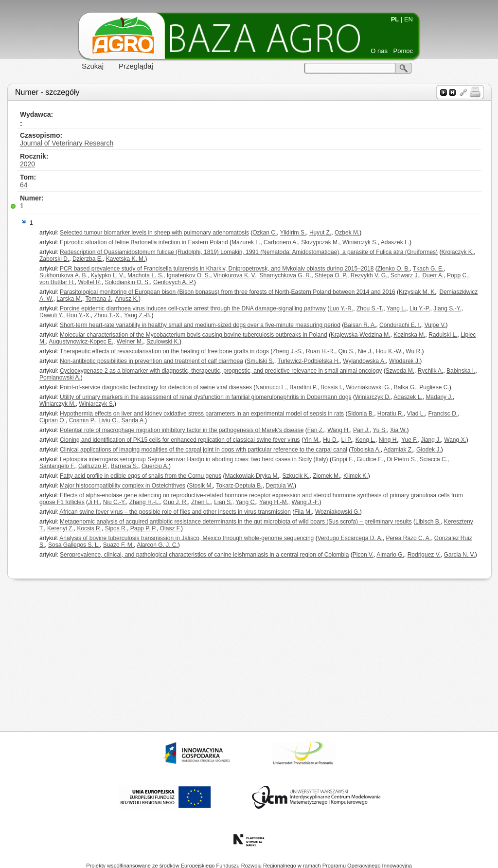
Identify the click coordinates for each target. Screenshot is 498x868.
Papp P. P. (143, 528)
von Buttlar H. (57, 282)
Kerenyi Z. (61, 528)
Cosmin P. (82, 420)
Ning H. (389, 440)
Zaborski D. (54, 259)
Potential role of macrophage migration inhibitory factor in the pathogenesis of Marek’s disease (182, 430)
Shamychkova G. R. (286, 275)
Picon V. (363, 555)
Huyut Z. (320, 233)
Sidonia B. (361, 414)
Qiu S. (347, 351)
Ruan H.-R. (320, 351)
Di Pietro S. (401, 459)
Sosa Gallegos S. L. (74, 545)
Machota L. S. (145, 275)
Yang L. (396, 308)
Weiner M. (130, 342)
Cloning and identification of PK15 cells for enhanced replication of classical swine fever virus (180, 440)
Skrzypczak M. (320, 242)
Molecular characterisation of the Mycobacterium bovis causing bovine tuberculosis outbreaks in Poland (194, 335)
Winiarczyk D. (373, 397)
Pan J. (361, 430)
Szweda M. (400, 371)
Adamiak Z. (399, 450)
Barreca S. (125, 466)
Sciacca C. (434, 459)
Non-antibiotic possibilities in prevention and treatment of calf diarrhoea (151, 361)
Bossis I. (331, 387)
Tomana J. (98, 299)
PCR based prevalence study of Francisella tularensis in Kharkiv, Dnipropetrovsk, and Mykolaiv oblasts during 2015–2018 (217, 269)
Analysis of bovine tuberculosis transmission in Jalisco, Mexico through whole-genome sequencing (187, 538)
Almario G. (390, 555)
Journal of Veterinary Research (67, 143)
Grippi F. (343, 459)
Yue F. (409, 440)
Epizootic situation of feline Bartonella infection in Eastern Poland (144, 242)
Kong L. (365, 440)
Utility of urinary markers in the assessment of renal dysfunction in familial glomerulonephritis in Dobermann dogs (206, 397)
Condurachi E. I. (400, 325)
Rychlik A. (431, 371)
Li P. (347, 440)
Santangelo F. (57, 466)
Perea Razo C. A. (408, 538)
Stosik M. (201, 486)
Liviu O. (108, 420)
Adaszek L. (395, 242)
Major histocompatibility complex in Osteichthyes (123, 486)
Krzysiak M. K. (418, 292)
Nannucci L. (271, 387)
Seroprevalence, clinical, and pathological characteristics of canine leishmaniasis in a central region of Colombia (204, 555)
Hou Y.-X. (79, 315)
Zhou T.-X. (108, 315)
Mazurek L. (246, 242)
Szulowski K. (163, 342)
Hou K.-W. (389, 351)
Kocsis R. (89, 528)
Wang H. (338, 430)
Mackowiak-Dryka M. (252, 476)
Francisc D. (443, 414)
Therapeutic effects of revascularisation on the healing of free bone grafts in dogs (164, 351)
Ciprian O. (53, 420)
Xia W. (399, 430)
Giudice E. (370, 459)
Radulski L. (443, 335)
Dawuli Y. (51, 315)
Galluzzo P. (93, 466)
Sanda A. (133, 420)
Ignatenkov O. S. (188, 275)
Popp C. (457, 275)
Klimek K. (356, 476)
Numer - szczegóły (47, 92)
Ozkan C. (265, 233)
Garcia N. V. (460, 555)
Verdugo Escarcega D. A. (350, 538)
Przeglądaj (136, 66)
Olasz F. (170, 528)
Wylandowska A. (364, 361)
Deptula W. (280, 486)
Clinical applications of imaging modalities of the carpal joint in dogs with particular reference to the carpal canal (204, 450)
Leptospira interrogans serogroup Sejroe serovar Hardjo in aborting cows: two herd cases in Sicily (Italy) (194, 459)
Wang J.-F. (306, 502)
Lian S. (223, 502)
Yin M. (312, 440)
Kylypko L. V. (107, 275)
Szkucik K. (296, 476)
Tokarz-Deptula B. (239, 486)
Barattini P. (303, 387)
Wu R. (414, 351)
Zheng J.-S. (287, 351)
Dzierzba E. (88, 259)
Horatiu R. (391, 414)
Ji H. (94, 502)
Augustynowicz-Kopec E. (81, 342)
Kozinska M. (409, 335)
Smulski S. (260, 361)
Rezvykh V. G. (369, 275)
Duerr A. (433, 275)
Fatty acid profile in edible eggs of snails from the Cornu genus (141, 476)
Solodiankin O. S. (128, 282)
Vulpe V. (435, 325)
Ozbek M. (347, 233)
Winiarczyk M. (58, 404)
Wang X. (455, 440)
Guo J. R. (176, 502)
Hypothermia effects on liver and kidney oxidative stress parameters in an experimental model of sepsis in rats (202, 414)
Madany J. (439, 397)
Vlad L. (416, 414)
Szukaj (93, 66)
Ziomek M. (326, 476)
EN (409, 19)
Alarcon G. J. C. (157, 545)
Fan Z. (316, 430)
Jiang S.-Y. (447, 308)
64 (24, 185)
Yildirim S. (293, 233)
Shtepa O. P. (331, 275)
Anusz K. (127, 299)
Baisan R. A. (360, 325)
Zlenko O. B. (394, 269)
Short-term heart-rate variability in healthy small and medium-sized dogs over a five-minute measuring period (200, 325)
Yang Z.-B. (138, 315)
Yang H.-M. (274, 502)
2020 (27, 164)
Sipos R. (116, 528)
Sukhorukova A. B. (63, 275)
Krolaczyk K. (457, 252)
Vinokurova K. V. (235, 275)
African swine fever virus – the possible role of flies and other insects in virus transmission (175, 512)
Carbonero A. (281, 242)
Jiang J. (431, 440)
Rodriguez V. (424, 555)
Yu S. (380, 430)
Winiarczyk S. (360, 242)
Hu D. (330, 440)
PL (395, 19)
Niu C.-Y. (115, 502)
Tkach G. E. (428, 269)
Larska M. (69, 299)
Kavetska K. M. (126, 259)
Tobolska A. (365, 450)
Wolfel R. (89, 282)
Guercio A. (155, 466)
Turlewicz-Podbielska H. (308, 361)
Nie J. (365, 351)
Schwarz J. (405, 275)
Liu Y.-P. (420, 308)
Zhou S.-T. (370, 308)
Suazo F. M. (118, 545)
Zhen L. (201, 502)
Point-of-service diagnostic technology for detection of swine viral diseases (156, 387)
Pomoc (403, 51)
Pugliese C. (434, 387)
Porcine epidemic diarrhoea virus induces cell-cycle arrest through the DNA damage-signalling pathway (193, 308)
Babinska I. (461, 371)
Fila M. (303, 512)
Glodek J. (429, 450)
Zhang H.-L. (145, 502)
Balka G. (405, 387)
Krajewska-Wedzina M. (360, 335)
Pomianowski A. (60, 378)
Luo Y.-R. (341, 308)
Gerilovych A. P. (174, 282)
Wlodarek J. (404, 361)
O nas (379, 51)
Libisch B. (428, 522)
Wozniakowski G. (368, 387)
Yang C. (246, 502)
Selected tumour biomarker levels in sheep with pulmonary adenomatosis (154, 233)
